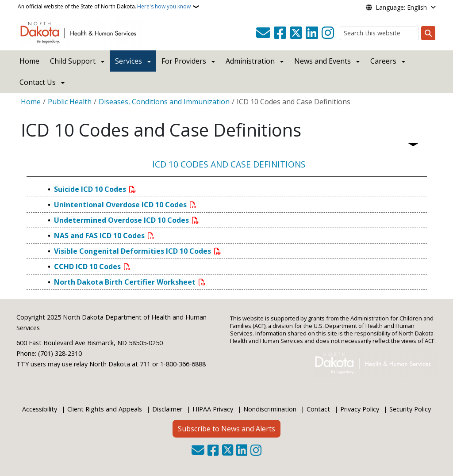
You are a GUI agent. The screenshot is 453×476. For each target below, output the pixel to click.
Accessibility (40, 409)
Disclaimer (167, 409)
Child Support (73, 61)
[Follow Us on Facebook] (280, 33)
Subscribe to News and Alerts (226, 429)
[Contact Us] (263, 33)
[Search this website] (379, 33)
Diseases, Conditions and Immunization (164, 102)
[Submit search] (428, 33)
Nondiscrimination (270, 409)
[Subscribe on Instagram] (328, 33)
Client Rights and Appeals (105, 409)
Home (29, 61)
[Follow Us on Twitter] (296, 33)
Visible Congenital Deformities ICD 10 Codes (133, 251)
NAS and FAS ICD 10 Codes (100, 236)
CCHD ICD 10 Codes (88, 267)
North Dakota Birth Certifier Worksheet (126, 282)
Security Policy (410, 409)
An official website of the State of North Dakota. (104, 7)
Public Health (70, 102)
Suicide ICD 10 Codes (91, 189)
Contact (318, 409)
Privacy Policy (360, 409)
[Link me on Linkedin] (312, 33)
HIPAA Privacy (213, 409)
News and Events (322, 61)
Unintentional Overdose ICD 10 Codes (121, 205)
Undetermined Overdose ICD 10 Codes (122, 220)
